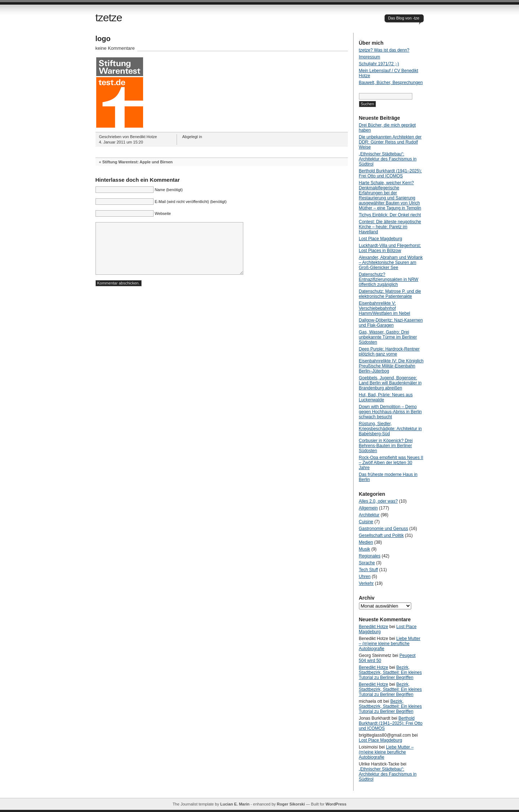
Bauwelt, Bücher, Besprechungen (391, 83)
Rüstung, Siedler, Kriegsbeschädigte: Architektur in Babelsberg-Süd (391, 429)
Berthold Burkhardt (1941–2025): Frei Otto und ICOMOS (391, 173)
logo (103, 39)
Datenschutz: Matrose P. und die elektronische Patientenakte (390, 294)
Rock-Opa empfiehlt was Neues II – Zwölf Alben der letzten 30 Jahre (391, 463)
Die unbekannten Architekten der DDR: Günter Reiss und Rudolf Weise (390, 142)
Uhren (365, 577)
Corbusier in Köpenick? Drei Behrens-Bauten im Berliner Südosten (386, 446)
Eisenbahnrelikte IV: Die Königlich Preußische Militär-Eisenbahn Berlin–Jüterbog (391, 366)
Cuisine (366, 522)
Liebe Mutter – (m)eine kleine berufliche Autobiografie (390, 644)
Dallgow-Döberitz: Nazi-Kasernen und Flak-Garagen (391, 323)
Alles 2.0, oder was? (378, 501)
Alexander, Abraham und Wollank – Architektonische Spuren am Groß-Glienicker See (391, 262)
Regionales (370, 556)
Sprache (367, 563)
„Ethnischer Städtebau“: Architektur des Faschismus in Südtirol (388, 159)
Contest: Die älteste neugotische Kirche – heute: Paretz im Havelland (390, 227)
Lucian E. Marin (235, 804)
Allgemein (369, 508)
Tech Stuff (369, 570)
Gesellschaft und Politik (382, 535)
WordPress (336, 804)
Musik (365, 549)
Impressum (370, 57)
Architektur (369, 515)
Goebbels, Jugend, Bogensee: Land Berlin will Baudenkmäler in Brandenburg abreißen (390, 383)
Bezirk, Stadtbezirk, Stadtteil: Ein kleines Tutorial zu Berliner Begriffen (391, 672)
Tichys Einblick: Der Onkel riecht (390, 215)
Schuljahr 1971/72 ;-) (379, 64)
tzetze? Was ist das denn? (384, 50)
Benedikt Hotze (374, 627)
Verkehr (366, 583)
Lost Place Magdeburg (381, 239)
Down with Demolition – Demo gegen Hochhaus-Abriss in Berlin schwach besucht (391, 412)
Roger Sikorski (291, 804)
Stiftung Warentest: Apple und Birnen (137, 162)
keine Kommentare (115, 48)
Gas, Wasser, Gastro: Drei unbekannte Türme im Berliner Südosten (388, 337)
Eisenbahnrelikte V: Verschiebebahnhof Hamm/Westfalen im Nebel (385, 308)
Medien (366, 542)
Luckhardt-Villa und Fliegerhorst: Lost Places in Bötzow (390, 248)
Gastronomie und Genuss (384, 529)
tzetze (109, 17)
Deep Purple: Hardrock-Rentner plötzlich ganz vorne (389, 352)
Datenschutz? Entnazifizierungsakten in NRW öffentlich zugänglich (389, 279)
